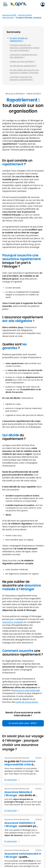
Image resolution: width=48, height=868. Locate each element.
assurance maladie (13, 622)
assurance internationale (27, 690)
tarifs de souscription (27, 702)
